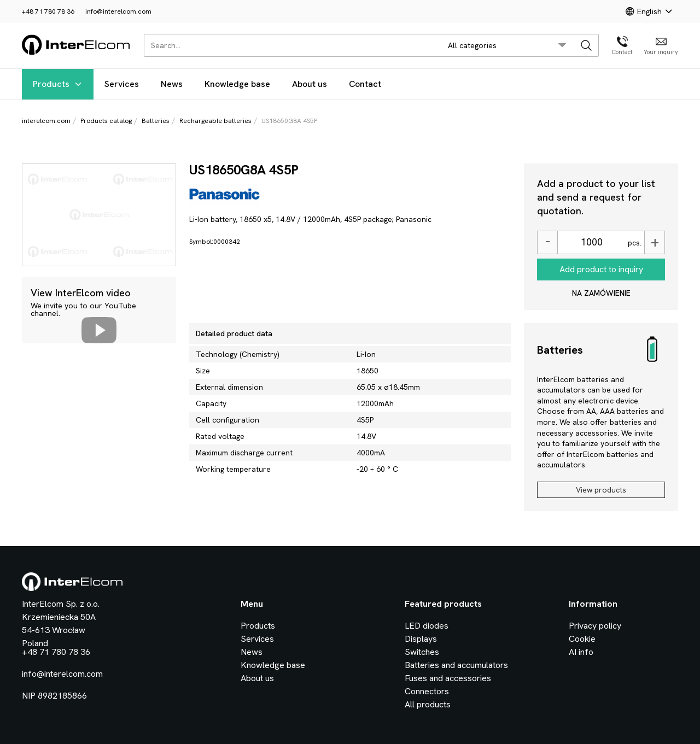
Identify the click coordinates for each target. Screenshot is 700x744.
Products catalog (106, 121)
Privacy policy (595, 626)
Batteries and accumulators (456, 665)
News (172, 84)
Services (122, 84)
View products (601, 490)
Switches (422, 652)
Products (58, 84)
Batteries (156, 121)
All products (428, 704)
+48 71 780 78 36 (48, 11)
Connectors (427, 691)
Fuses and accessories (448, 678)
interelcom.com (46, 121)
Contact (365, 84)
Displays (421, 639)
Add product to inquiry (601, 269)
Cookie (582, 639)
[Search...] (290, 45)
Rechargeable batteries (215, 121)
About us (310, 84)
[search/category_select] (507, 45)
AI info (581, 652)
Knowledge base (237, 84)
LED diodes (427, 626)
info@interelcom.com (118, 11)
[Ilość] (591, 242)
